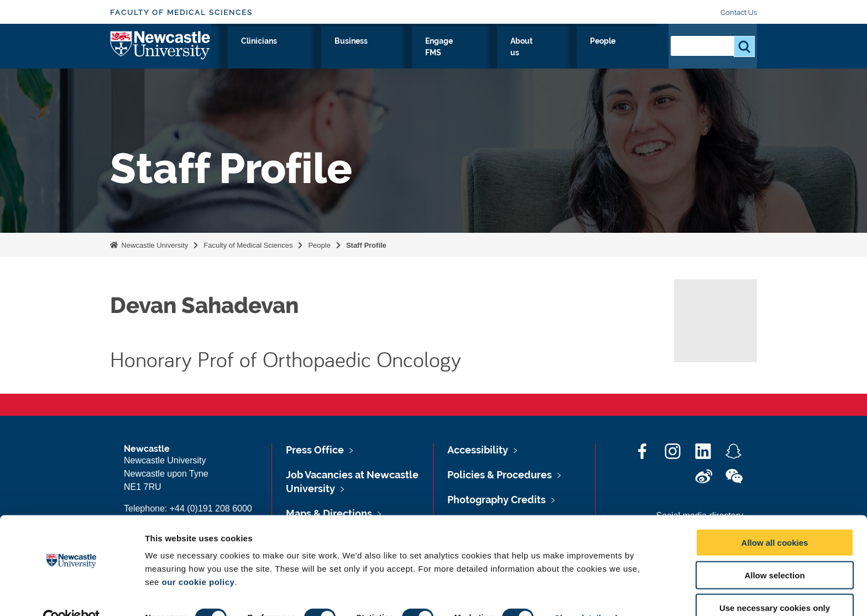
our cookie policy (198, 558)
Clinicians (400, 54)
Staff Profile (366, 245)
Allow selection (774, 552)
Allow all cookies (775, 519)
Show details (580, 594)
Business (457, 54)
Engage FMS (520, 54)
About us (584, 54)
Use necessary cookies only (775, 584)
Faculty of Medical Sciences (181, 12)
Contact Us (739, 12)
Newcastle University (154, 245)
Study (349, 54)
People (636, 54)
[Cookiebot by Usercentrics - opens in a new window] (72, 594)
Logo (161, 51)
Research (299, 54)
